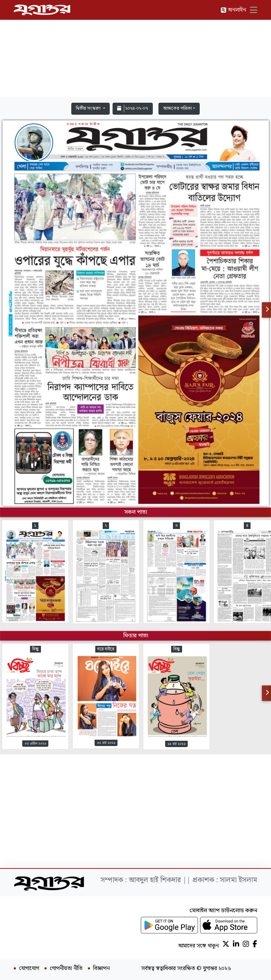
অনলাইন (233, 10)
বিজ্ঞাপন (101, 969)
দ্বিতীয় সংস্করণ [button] (89, 109)
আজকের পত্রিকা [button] (177, 109)
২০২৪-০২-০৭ (133, 109)
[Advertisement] (135, 50)
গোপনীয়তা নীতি (66, 969)
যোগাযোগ (29, 969)
